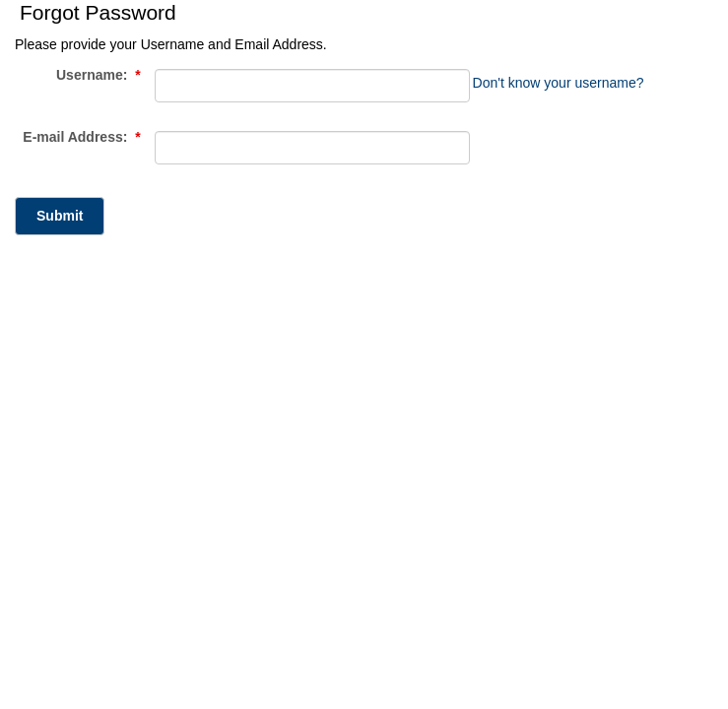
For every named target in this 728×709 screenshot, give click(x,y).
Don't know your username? (559, 83)
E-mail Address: (81, 137)
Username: (99, 75)
